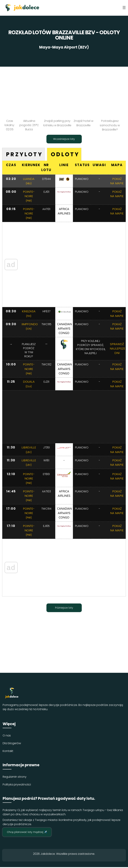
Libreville (29, 450)
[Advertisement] (64, 91)
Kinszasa (29, 314)
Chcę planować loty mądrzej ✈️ (27, 833)
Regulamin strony (15, 777)
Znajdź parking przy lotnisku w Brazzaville (57, 123)
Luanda (29, 181)
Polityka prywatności (17, 785)
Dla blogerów (12, 744)
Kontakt (8, 752)
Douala (29, 384)
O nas (7, 736)
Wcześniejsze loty (64, 139)
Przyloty (25, 154)
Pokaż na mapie (117, 181)
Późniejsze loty (64, 608)
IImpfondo (30, 327)
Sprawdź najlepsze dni (117, 349)
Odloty (67, 154)
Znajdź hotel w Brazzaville (84, 123)
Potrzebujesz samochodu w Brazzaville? (110, 125)
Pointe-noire (29, 196)
